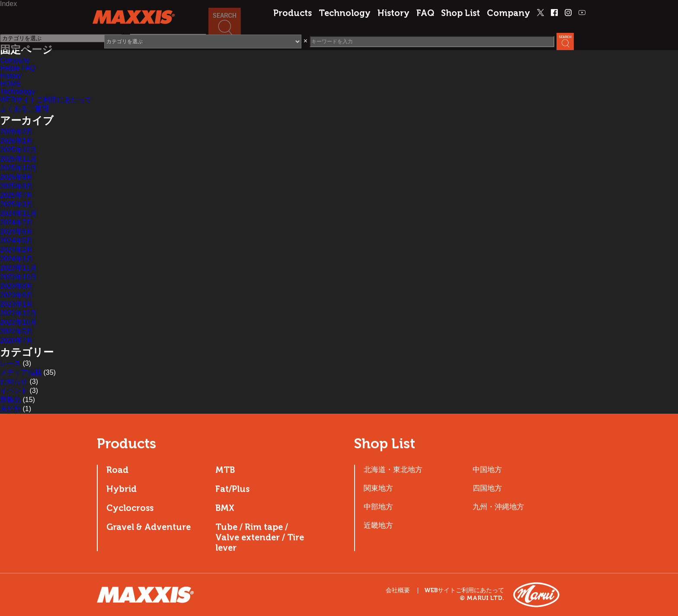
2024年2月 (17, 250)
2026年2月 (17, 132)
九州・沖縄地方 (498, 507)
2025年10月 (18, 168)
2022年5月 (17, 331)
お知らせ (14, 381)
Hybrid (122, 489)
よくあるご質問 (24, 109)
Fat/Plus (232, 489)
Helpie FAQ (18, 68)
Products (293, 13)
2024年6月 (17, 231)
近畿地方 (378, 525)
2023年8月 (17, 286)
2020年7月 (17, 340)
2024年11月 (18, 213)
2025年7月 (17, 195)
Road (117, 470)
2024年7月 (17, 222)
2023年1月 (17, 304)
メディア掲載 (21, 372)
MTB (225, 470)
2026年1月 (17, 141)
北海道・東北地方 (393, 469)
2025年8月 (17, 186)
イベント (14, 391)
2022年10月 (18, 322)
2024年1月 (17, 259)
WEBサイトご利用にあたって (46, 100)
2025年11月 (18, 159)
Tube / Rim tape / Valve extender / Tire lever (260, 537)
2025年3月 (17, 204)
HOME (10, 84)
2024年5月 (17, 241)
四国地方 (487, 488)
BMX (225, 508)
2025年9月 (17, 177)
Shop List (461, 13)
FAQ (425, 13)
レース (10, 363)
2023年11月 (18, 268)
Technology (345, 13)
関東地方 (378, 488)
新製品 (10, 400)
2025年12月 (18, 150)
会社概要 (398, 590)
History (393, 13)
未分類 (10, 409)
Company (508, 13)
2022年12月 (18, 313)
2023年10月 (18, 277)
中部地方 (378, 507)
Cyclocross (130, 508)
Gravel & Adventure (149, 527)
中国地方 (487, 469)
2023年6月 (17, 295)
